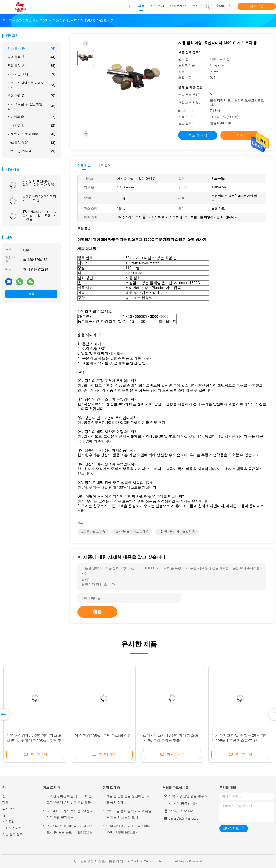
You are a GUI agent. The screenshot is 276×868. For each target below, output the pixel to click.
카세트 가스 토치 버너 (31, 134)
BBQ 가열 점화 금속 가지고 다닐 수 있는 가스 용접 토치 (129, 814)
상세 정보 (84, 166)
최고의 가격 (198, 135)
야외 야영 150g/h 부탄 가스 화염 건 (103, 735)
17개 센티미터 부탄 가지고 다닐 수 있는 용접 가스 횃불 (40, 215)
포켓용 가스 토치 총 (93, 532)
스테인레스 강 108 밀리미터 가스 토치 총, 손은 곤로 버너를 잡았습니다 (70, 832)
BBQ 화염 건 (31, 125)
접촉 (31, 294)
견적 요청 (257, 6)
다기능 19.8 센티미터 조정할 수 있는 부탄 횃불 (39, 183)
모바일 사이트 (12, 828)
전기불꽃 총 (31, 117)
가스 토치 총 (31, 48)
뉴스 (5, 815)
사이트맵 (9, 821)
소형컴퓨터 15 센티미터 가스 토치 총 (39, 198)
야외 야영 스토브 (31, 151)
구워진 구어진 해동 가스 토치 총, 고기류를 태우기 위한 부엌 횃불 (70, 799)
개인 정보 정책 (13, 834)
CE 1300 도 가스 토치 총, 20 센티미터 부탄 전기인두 (70, 814)
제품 (5, 802)
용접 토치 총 (31, 66)
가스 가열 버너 (31, 74)
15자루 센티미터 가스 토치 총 (177, 532)
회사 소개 (9, 809)
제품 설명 (104, 166)
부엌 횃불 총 (31, 57)
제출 (97, 612)
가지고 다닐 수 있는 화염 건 (31, 106)
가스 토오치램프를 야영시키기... (31, 85)
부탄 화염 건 (31, 96)
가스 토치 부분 (31, 143)
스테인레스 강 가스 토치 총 (132, 532)
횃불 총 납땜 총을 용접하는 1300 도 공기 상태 (129, 799)
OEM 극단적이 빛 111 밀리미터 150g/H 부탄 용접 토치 (128, 829)
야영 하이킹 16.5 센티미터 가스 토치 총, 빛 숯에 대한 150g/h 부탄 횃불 (34, 740)
